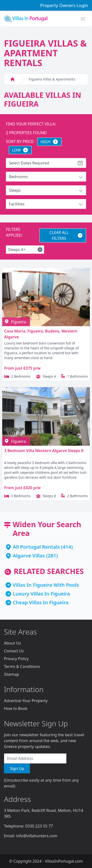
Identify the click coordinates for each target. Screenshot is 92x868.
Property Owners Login (64, 5)
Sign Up (17, 768)
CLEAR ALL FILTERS (66, 235)
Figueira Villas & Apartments (52, 79)
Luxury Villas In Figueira (41, 594)
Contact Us (14, 651)
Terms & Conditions (22, 666)
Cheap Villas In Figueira (41, 602)
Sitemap (12, 674)
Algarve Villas (29, 556)
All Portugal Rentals (36, 547)
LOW (20, 150)
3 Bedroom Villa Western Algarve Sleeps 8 (44, 451)
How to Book (16, 708)
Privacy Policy (16, 659)
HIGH (49, 142)
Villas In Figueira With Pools (46, 585)
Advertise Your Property (26, 701)
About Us (12, 643)
